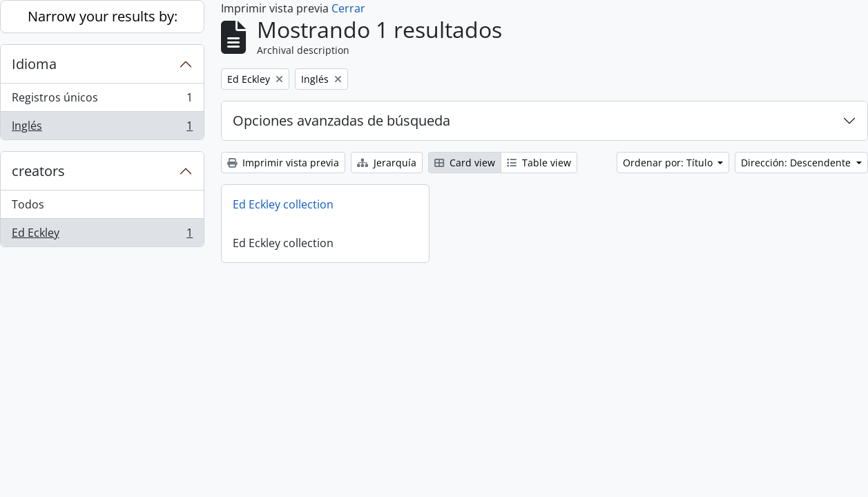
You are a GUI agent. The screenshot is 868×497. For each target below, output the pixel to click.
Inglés (102, 128)
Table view (539, 163)
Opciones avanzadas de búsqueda (341, 120)
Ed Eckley (102, 235)
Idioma (34, 64)
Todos (28, 204)
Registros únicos (102, 100)
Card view (465, 163)
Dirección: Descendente (797, 163)
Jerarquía (387, 163)
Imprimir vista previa (283, 163)
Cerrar (348, 8)
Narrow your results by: (103, 16)
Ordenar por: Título (669, 163)
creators (38, 171)
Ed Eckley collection (283, 204)
